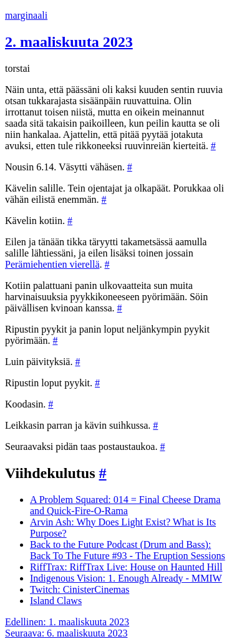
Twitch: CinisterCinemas (80, 589)
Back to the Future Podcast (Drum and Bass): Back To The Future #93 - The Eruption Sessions (128, 550)
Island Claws (56, 601)
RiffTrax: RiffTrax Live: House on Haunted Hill (126, 567)
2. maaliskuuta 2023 (69, 42)
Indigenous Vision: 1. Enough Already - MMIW (126, 578)
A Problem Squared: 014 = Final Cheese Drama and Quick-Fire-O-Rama (125, 505)
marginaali (26, 15)
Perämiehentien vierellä (52, 264)
